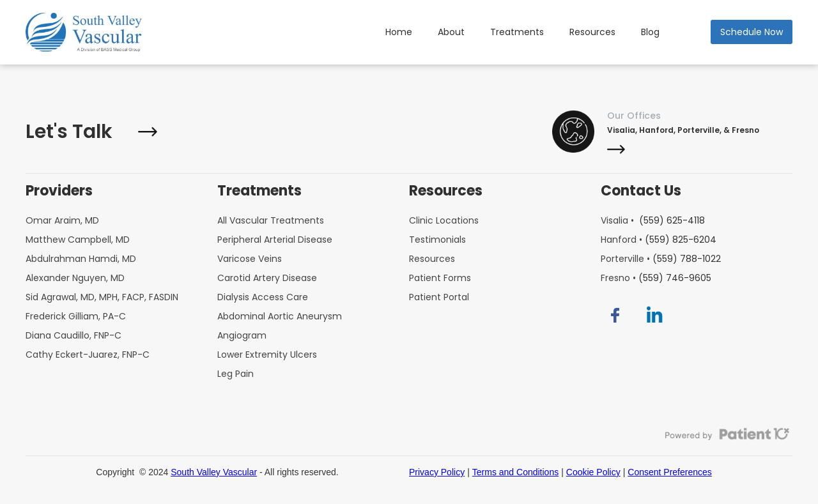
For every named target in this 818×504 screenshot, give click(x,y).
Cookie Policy (593, 472)
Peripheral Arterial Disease (275, 240)
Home (399, 32)
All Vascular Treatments (271, 220)
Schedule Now (752, 32)
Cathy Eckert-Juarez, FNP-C (88, 355)
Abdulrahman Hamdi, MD (81, 259)
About (451, 32)
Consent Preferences (670, 472)
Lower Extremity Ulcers (267, 355)
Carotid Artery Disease (267, 278)
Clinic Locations (444, 220)
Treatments (517, 32)
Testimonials (437, 240)
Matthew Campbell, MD (78, 240)
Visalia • (653, 220)
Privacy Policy (437, 472)
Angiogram (242, 335)
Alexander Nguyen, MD (75, 278)
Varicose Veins (250, 259)
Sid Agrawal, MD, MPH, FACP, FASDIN (102, 297)
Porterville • (661, 259)
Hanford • (659, 240)
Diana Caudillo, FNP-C (73, 335)
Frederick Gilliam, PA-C (76, 316)
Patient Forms (440, 278)
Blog (650, 32)
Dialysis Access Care (263, 297)
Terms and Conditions (515, 472)
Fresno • (656, 278)
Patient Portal (439, 297)
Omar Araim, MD (62, 220)
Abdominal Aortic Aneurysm (280, 316)
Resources (592, 32)
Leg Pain (235, 374)
